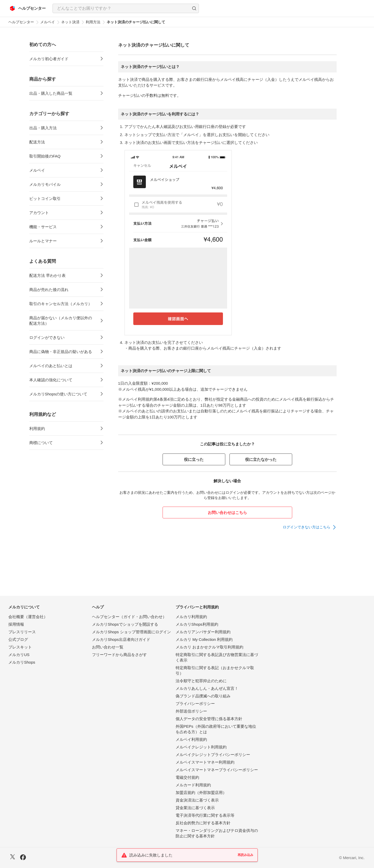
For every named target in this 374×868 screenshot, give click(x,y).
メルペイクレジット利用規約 (201, 747)
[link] (310, 527)
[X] (13, 857)
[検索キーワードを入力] (121, 8)
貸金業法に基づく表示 (195, 808)
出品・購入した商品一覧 (51, 93)
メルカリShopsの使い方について (58, 394)
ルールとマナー (43, 241)
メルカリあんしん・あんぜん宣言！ (207, 688)
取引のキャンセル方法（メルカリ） (61, 304)
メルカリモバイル (45, 184)
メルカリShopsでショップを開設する (125, 624)
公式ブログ (18, 639)
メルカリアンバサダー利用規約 (203, 632)
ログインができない (47, 337)
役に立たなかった (261, 459)
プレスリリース (22, 632)
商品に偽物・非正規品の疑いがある (61, 352)
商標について (41, 443)
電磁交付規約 (187, 777)
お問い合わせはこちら (227, 513)
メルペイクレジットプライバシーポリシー (213, 755)
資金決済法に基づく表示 (197, 800)
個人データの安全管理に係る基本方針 (209, 719)
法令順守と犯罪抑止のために (201, 681)
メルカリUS (19, 655)
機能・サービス (43, 227)
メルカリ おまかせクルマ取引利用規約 (209, 647)
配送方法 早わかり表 (47, 275)
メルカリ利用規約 (191, 617)
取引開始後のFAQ (45, 156)
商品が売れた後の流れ (49, 290)
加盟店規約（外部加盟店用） (201, 793)
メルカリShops (22, 662)
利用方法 (93, 22)
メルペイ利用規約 (191, 739)
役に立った (194, 459)
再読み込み (245, 855)
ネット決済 (70, 22)
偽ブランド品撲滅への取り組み (203, 696)
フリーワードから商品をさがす (119, 655)
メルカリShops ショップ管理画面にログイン (131, 632)
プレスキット (20, 647)
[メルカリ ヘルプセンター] (28, 8)
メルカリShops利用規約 (197, 624)
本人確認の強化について (51, 380)
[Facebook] (23, 858)
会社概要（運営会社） (28, 617)
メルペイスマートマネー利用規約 (205, 762)
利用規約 (37, 429)
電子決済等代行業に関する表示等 (205, 815)
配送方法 (37, 142)
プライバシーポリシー (195, 704)
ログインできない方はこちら (307, 527)
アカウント (39, 213)
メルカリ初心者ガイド (49, 59)
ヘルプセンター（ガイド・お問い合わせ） (129, 617)
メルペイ (48, 22)
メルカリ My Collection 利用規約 (204, 639)
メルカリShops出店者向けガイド (121, 639)
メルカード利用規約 (193, 785)
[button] (194, 8)
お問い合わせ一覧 (108, 647)
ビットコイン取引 (45, 198)
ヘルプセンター (21, 22)
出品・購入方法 (43, 128)
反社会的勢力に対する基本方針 (203, 823)
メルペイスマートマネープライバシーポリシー (217, 770)
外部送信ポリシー (191, 711)
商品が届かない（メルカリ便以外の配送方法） (61, 321)
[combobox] (126, 8)
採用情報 (16, 624)
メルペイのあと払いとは (51, 366)
